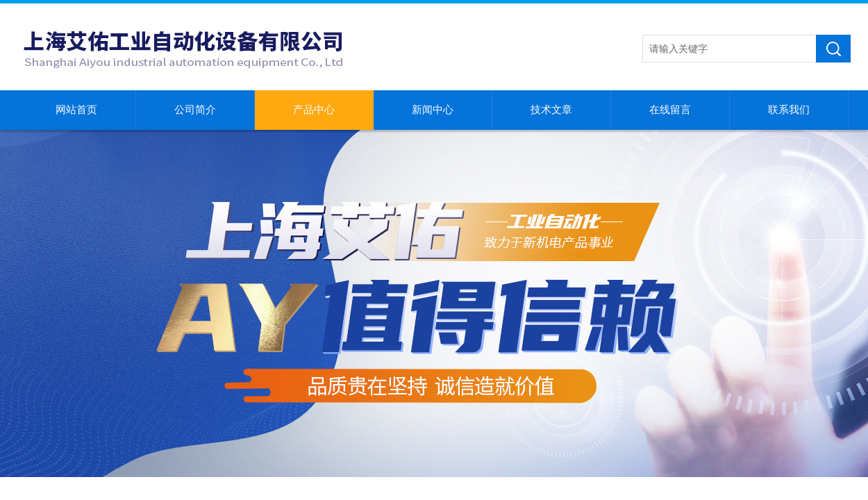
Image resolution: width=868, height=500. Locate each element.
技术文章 (551, 110)
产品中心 (314, 110)
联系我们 (789, 110)
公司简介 (195, 110)
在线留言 (670, 110)
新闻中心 (433, 110)
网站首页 (76, 110)
